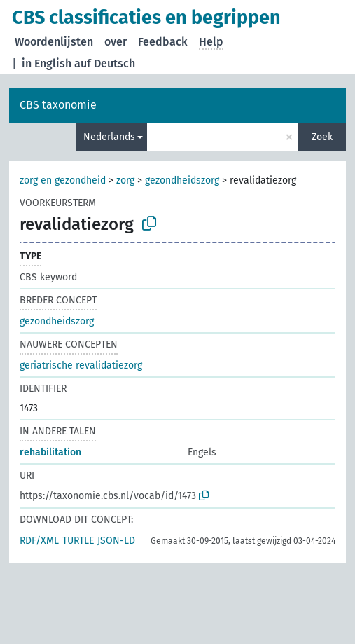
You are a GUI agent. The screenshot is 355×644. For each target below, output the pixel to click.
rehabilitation (50, 452)
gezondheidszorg (182, 180)
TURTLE (78, 541)
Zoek (322, 137)
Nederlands (109, 137)
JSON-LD (116, 541)
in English (47, 63)
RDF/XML (39, 541)
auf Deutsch (105, 63)
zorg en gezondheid (63, 180)
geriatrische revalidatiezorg (81, 365)
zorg (125, 180)
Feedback (163, 42)
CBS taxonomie (58, 105)
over (116, 42)
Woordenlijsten (54, 42)
